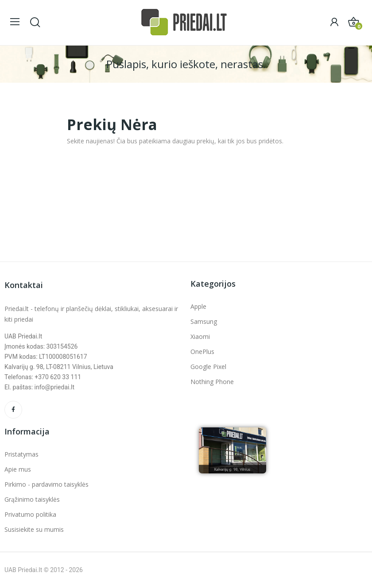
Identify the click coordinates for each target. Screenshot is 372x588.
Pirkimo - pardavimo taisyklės (46, 484)
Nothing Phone (212, 382)
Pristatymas (21, 454)
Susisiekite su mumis (34, 529)
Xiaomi (200, 336)
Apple (198, 306)
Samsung (204, 321)
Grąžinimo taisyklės (32, 499)
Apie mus (18, 469)
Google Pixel (208, 367)
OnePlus (202, 352)
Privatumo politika (30, 514)
